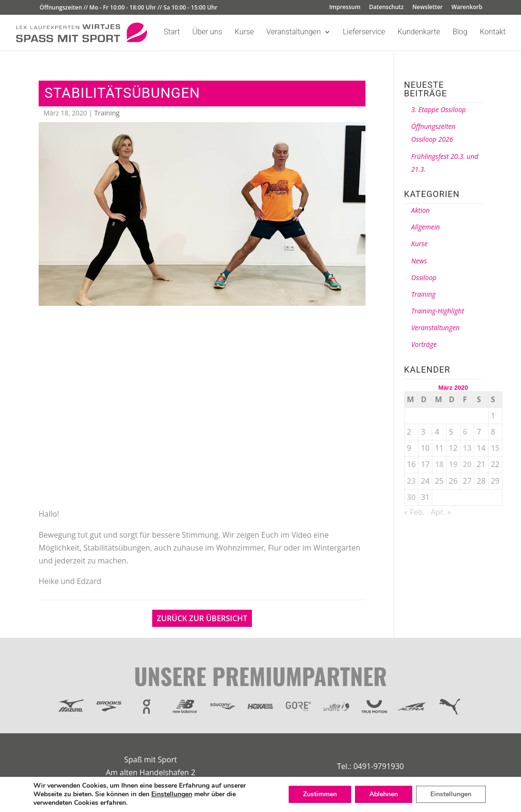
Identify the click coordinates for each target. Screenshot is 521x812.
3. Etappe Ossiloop (439, 109)
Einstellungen (172, 794)
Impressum (345, 8)
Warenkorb (467, 8)
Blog (460, 32)
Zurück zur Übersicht (202, 618)
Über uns (207, 32)
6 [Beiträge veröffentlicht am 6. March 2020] (465, 432)
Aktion (421, 210)
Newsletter (427, 8)
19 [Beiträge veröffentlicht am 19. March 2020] (453, 464)
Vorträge (424, 344)
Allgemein (426, 227)
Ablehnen (384, 794)
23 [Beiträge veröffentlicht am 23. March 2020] (411, 481)
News (419, 261)
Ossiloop (424, 277)
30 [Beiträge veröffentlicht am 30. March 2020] (411, 497)
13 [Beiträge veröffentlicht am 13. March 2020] (467, 448)
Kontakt (493, 32)
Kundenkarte (419, 32)
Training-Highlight (438, 311)
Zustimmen (320, 794)
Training (107, 113)
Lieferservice (364, 32)
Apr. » (441, 512)
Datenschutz (387, 8)
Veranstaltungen (293, 32)
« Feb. (414, 512)
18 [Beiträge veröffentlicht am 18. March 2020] (439, 464)
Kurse (244, 32)
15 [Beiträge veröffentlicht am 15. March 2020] (495, 448)
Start (172, 32)
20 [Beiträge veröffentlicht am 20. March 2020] (467, 464)
